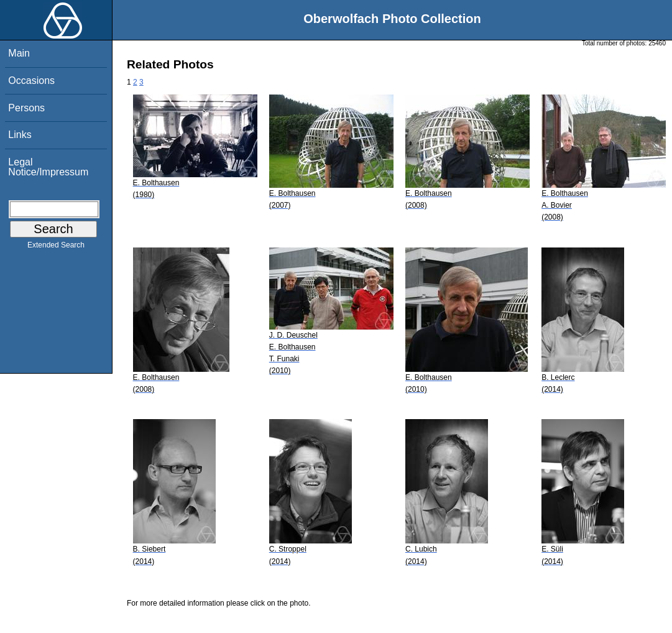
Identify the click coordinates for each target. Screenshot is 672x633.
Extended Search (56, 247)
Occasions (31, 81)
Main (19, 53)
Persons (26, 108)
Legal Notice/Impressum (48, 167)
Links (20, 135)
